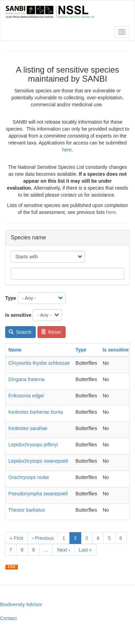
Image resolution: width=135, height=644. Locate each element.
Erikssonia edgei (26, 396)
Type (11, 298)
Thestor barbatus (27, 510)
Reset (51, 332)
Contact (8, 618)
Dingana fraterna (26, 379)
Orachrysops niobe (29, 477)
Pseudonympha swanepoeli (38, 494)
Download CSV (11, 567)
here (67, 150)
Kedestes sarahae (28, 428)
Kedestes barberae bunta (36, 412)
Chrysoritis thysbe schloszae (39, 363)
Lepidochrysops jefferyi (33, 445)
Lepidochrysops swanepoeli (38, 461)
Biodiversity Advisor (21, 604)
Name (15, 350)
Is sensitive (18, 315)
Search (20, 332)
